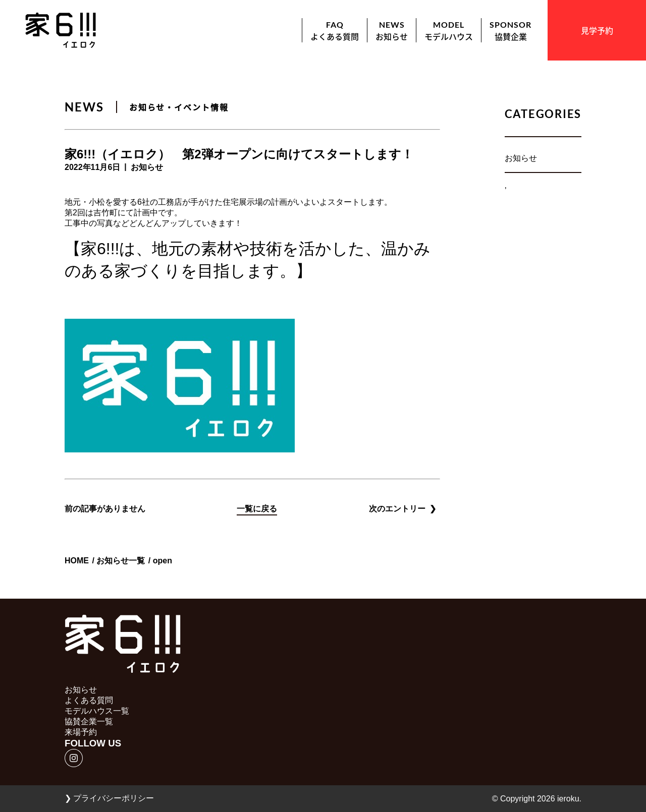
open (163, 561)
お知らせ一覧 (121, 561)
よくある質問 (89, 700)
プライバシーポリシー (109, 798)
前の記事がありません (105, 509)
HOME (77, 561)
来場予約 (81, 732)
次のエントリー (402, 509)
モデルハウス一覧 (97, 711)
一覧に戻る (257, 509)
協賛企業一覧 (89, 721)
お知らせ (521, 158)
